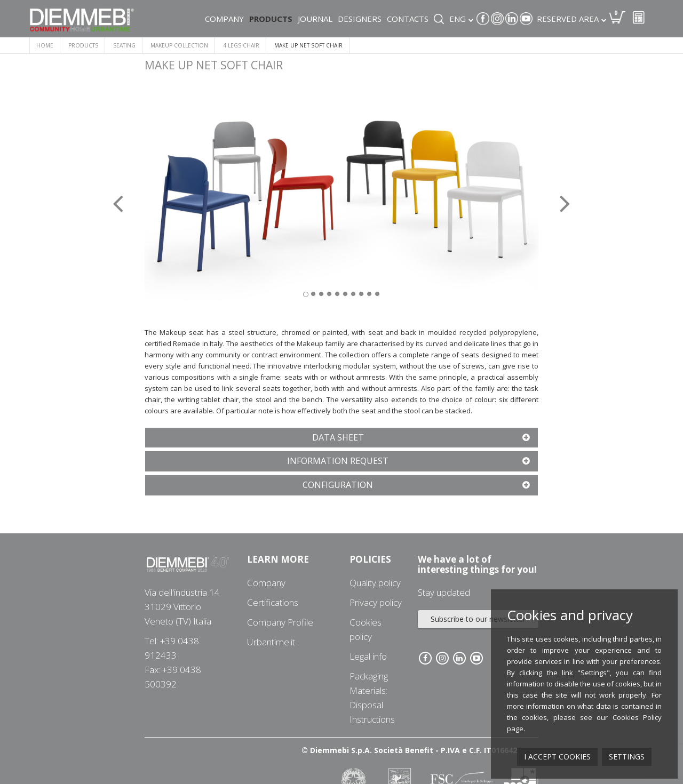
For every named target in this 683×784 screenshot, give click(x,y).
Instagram (497, 19)
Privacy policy (376, 602)
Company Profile (280, 622)
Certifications (273, 602)
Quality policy (375, 583)
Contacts (408, 19)
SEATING (124, 45)
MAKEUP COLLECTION (179, 45)
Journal (315, 19)
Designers (360, 19)
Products (271, 19)
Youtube (526, 19)
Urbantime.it (271, 642)
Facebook (483, 19)
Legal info (368, 656)
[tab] (341, 438)
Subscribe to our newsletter (478, 619)
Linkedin (512, 19)
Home (45, 45)
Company (224, 19)
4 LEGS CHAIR (241, 45)
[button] (174, 197)
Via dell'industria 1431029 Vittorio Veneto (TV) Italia (182, 607)
